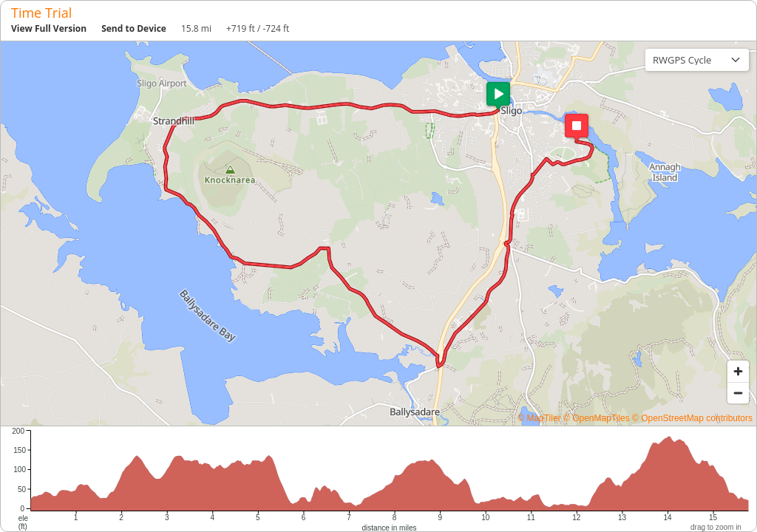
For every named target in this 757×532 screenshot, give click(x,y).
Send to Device (134, 28)
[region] (378, 233)
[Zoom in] (738, 371)
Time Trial (41, 13)
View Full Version (49, 28)
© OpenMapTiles (597, 418)
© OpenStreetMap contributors (692, 418)
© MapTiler (539, 418)
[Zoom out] (738, 393)
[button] (498, 96)
